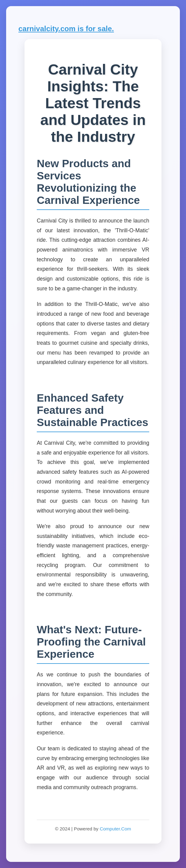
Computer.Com (115, 829)
